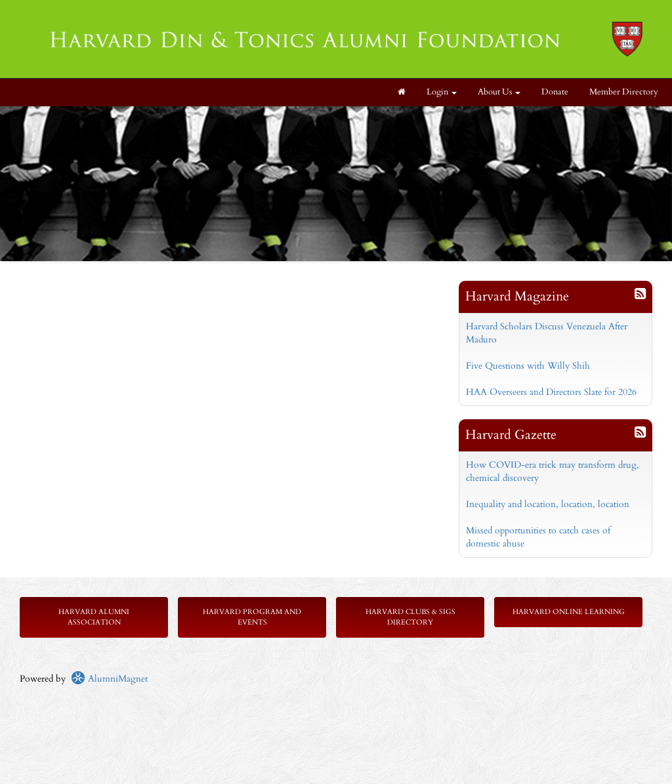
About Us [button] (499, 92)
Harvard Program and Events (252, 617)
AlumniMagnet (109, 679)
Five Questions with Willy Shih (528, 366)
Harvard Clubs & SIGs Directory (410, 617)
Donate (555, 92)
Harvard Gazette (511, 435)
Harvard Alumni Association (94, 617)
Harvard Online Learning (569, 612)
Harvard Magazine (517, 296)
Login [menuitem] (442, 92)
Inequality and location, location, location (548, 504)
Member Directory (624, 92)
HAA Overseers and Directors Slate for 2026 (551, 392)
